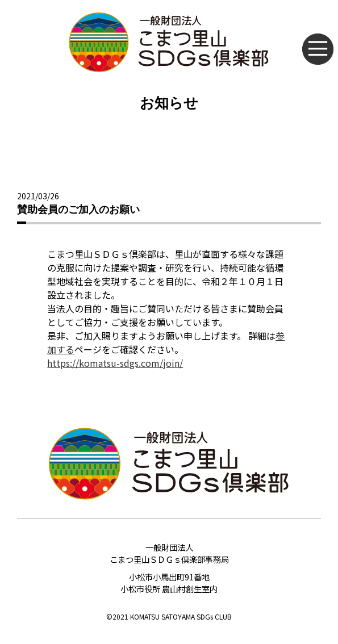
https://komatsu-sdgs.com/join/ (115, 363)
